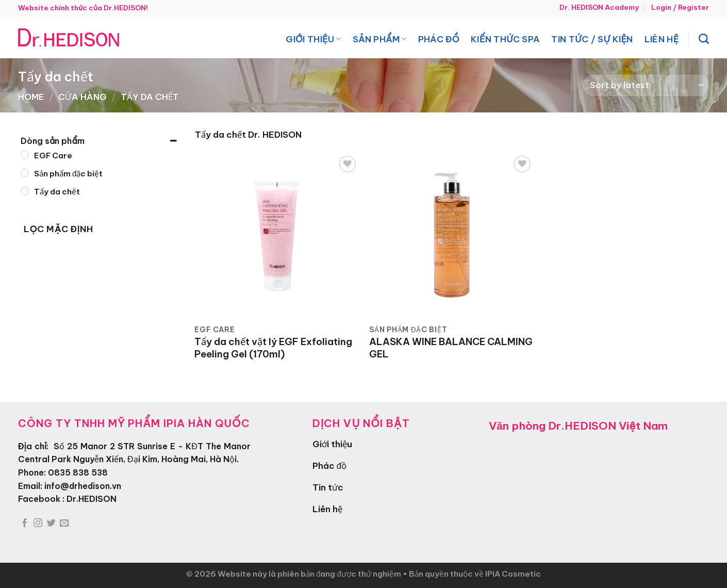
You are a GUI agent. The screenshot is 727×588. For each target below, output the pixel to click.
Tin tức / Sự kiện (592, 39)
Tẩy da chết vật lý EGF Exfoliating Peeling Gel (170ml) (273, 348)
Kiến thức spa (505, 39)
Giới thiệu (313, 39)
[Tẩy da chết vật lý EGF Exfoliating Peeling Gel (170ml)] (277, 236)
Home (31, 97)
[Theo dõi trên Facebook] (24, 524)
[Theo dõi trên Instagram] (38, 524)
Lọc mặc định (59, 229)
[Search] (704, 39)
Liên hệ (662, 39)
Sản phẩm (380, 39)
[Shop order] (646, 85)
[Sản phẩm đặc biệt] (25, 173)
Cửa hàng (82, 97)
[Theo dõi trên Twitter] (51, 524)
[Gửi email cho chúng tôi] (64, 524)
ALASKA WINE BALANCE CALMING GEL (451, 348)
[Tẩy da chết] (25, 191)
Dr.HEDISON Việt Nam (608, 426)
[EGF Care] (25, 155)
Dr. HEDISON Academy (599, 7)
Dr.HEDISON (92, 499)
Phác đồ (439, 39)
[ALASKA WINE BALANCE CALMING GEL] (452, 236)
